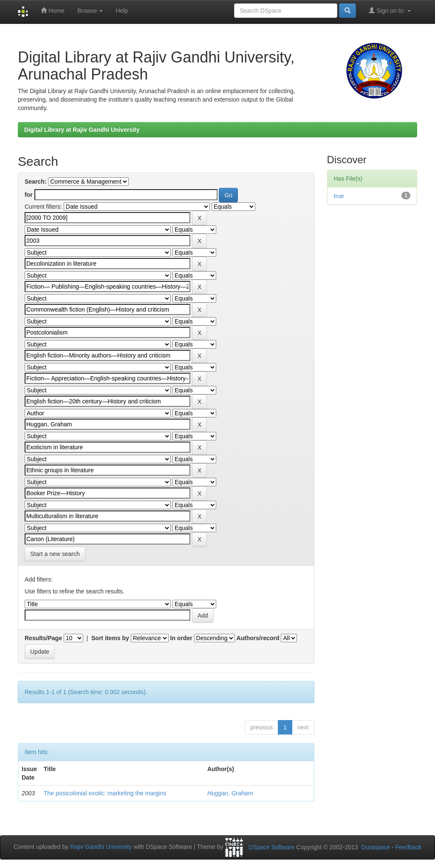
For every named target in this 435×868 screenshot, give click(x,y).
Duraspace (376, 847)
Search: (35, 182)
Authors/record (258, 638)
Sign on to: (390, 10)
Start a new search (55, 554)
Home (52, 10)
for (29, 195)
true (339, 196)
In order (181, 638)
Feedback (408, 847)
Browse (90, 11)
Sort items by (110, 638)
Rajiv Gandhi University (101, 847)
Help (122, 11)
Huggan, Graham (230, 793)
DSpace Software (272, 847)
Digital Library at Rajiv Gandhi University (82, 130)
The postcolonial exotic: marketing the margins (105, 793)
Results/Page (43, 638)
